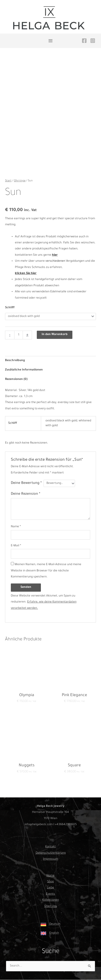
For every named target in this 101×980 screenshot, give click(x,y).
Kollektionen (51, 900)
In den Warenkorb (55, 335)
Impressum (51, 859)
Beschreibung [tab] (15, 361)
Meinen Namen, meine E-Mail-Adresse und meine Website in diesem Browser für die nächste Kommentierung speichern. (46, 571)
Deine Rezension (25, 494)
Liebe (50, 888)
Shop (50, 882)
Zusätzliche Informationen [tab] (24, 370)
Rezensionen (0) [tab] (16, 379)
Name (16, 527)
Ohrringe (20, 181)
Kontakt (50, 847)
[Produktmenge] (19, 335)
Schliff (10, 308)
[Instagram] (93, 41)
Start (8, 181)
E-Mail (16, 546)
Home (50, 876)
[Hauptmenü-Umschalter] (50, 41)
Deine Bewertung (26, 483)
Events (50, 894)
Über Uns (51, 906)
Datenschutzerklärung (51, 853)
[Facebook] (84, 41)
